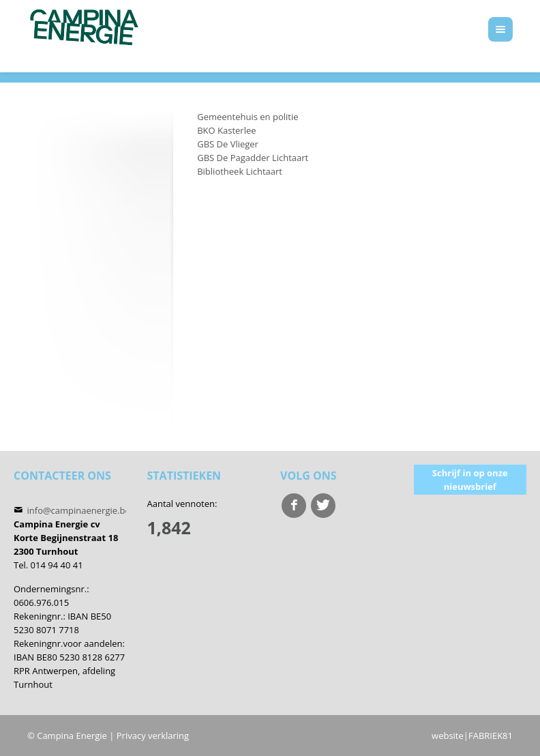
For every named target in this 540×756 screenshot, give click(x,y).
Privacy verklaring (153, 736)
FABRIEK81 (491, 736)
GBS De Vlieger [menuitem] (228, 144)
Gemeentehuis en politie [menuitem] (247, 117)
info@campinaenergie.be (79, 510)
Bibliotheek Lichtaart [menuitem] (240, 171)
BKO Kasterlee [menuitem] (226, 130)
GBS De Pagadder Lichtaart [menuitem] (253, 158)
